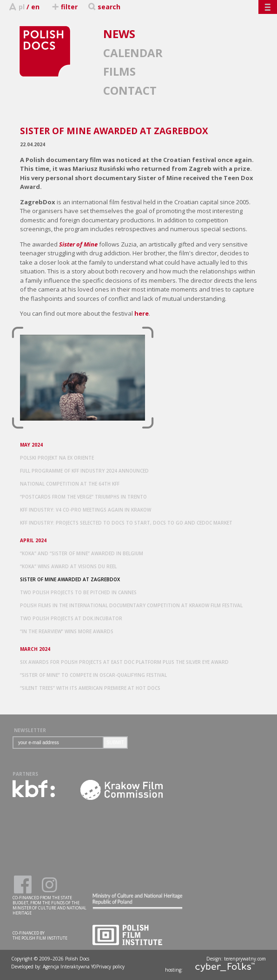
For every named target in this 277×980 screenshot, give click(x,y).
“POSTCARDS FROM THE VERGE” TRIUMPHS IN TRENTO (83, 497)
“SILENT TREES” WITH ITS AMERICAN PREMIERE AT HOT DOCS (90, 688)
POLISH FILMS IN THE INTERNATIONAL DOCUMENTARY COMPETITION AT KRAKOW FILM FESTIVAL (131, 605)
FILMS (119, 71)
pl (22, 7)
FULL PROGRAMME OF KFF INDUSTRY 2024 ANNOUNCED (84, 471)
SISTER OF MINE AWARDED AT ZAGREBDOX (70, 579)
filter (64, 7)
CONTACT (130, 90)
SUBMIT (115, 743)
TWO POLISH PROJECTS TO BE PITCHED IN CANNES (78, 592)
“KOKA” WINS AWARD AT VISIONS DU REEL (68, 566)
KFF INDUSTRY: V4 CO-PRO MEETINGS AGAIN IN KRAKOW (86, 510)
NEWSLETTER (30, 730)
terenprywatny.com (245, 959)
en (35, 7)
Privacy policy (110, 967)
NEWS (119, 34)
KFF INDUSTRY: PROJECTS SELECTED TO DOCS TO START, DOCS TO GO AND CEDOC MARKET (126, 523)
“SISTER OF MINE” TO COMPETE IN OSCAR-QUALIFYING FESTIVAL (93, 675)
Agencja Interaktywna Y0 (69, 967)
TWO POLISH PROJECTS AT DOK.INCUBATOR (71, 618)
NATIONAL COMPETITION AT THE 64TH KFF (70, 484)
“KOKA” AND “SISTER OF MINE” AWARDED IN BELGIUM (82, 553)
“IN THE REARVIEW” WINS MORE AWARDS (67, 631)
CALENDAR (133, 53)
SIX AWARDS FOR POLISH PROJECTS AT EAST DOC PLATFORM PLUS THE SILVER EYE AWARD (124, 662)
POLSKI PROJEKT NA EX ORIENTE (57, 458)
